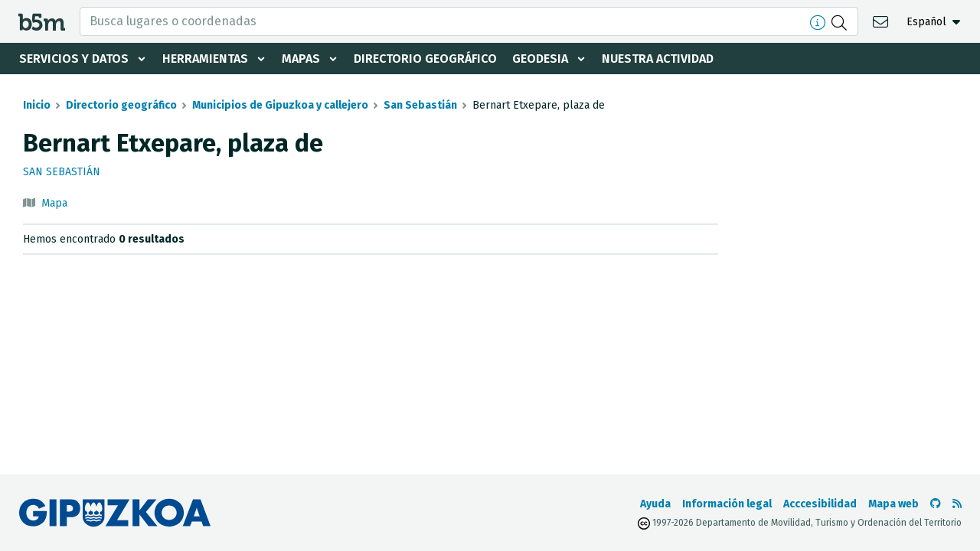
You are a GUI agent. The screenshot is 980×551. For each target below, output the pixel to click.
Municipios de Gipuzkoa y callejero (280, 105)
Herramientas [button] (205, 59)
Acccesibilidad (820, 504)
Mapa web (893, 504)
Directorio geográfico (425, 59)
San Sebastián (420, 105)
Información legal (727, 504)
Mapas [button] (301, 59)
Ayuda (655, 504)
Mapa (54, 203)
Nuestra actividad (658, 59)
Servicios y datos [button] (74, 59)
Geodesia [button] (540, 59)
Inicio (37, 105)
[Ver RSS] (957, 504)
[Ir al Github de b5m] (936, 504)
